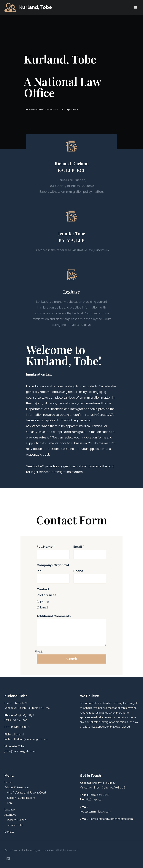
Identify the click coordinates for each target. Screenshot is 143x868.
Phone (78, 571)
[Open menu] (135, 7)
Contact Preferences (48, 592)
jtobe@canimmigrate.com (20, 751)
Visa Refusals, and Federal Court (27, 793)
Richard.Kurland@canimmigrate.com (26, 739)
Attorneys (10, 815)
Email (79, 547)
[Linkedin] (8, 859)
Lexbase (9, 810)
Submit (71, 659)
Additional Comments (54, 616)
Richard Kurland (17, 820)
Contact (9, 832)
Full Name (46, 547)
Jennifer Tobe (15, 825)
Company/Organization (53, 568)
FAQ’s (10, 803)
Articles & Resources (17, 787)
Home (8, 782)
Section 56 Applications (21, 798)
